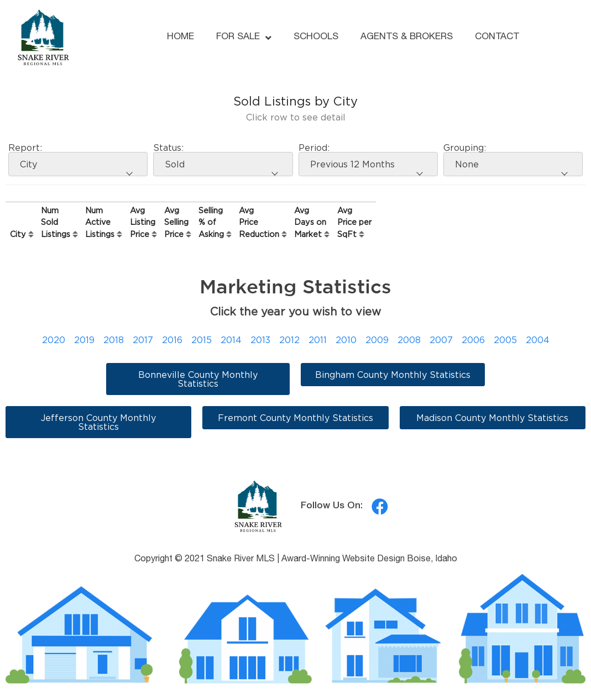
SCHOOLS (316, 37)
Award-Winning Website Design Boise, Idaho (369, 560)
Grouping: (465, 148)
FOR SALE (244, 38)
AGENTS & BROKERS (407, 37)
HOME (181, 37)
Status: (168, 148)
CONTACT (497, 37)
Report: (25, 148)
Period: (314, 148)
